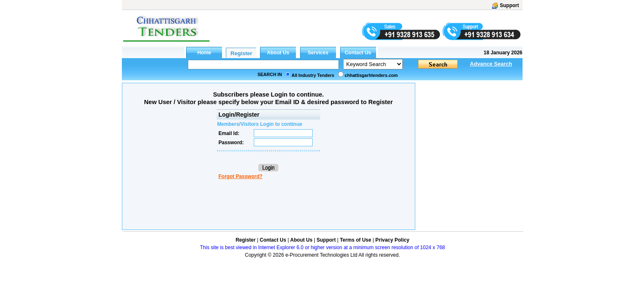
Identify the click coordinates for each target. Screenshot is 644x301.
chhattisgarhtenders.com (371, 75)
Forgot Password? (240, 176)
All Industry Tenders (313, 75)
